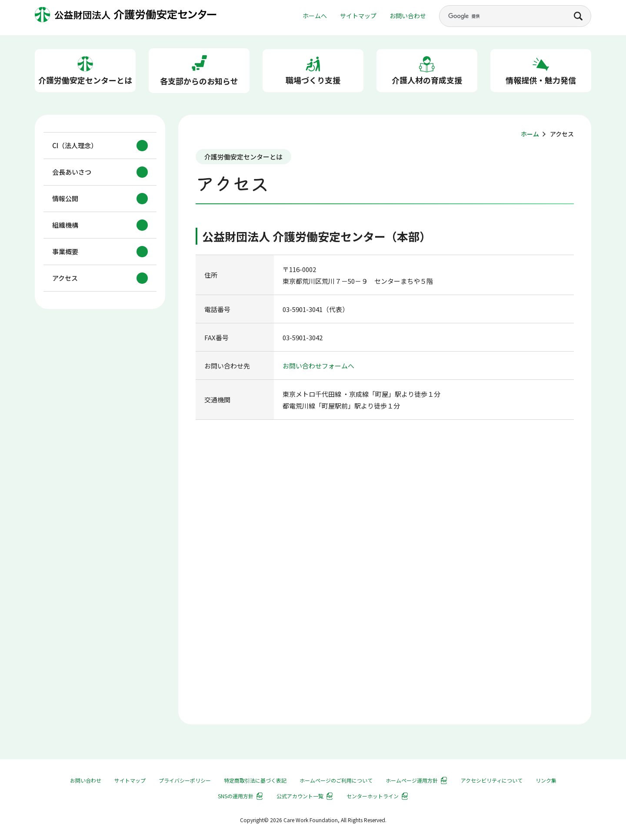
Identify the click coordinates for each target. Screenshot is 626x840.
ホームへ (315, 16)
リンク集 (546, 780)
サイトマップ (358, 16)
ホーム (530, 134)
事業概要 (65, 252)
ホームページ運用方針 (412, 780)
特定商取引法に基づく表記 (255, 780)
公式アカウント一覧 (300, 796)
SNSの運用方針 (236, 796)
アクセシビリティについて (492, 780)
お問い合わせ (408, 16)
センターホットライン (373, 796)
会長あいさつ (72, 172)
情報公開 (65, 199)
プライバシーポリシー (185, 780)
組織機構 (65, 225)
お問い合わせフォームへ (318, 366)
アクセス (65, 278)
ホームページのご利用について (336, 780)
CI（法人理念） (75, 146)
